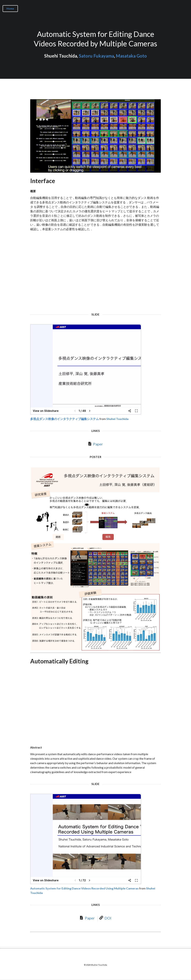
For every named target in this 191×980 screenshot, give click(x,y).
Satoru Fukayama (96, 56)
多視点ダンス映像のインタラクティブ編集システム (65, 419)
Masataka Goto (131, 56)
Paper (98, 444)
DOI (108, 918)
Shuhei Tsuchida (117, 419)
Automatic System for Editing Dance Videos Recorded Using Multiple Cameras (84, 888)
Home (10, 8)
